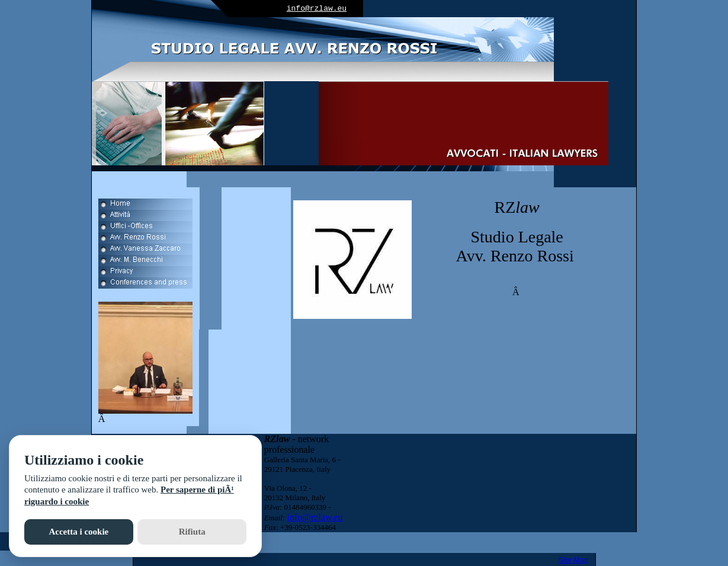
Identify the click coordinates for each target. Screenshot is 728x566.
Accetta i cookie (78, 532)
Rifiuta (192, 532)
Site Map (573, 560)
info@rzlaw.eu (317, 9)
